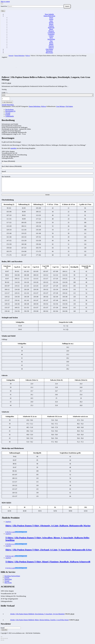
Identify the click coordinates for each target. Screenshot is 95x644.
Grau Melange (60, 106)
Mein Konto (49, 53)
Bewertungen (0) (10, 111)
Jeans (51, 21)
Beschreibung (9, 110)
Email (3, 631)
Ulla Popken (49, 49)
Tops (51, 41)
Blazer (51, 29)
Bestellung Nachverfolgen (12, 579)
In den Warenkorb (7, 102)
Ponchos (51, 46)
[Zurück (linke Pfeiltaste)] (1, 643)
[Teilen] (3, 641)
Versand (8, 113)
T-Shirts (51, 36)
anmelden (13, 148)
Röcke (51, 43)
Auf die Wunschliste (8, 105)
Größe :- (5, 93)
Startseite (11, 56)
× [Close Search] (2, 3)
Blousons (51, 31)
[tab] (49, 110)
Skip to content (5, 2)
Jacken (51, 19)
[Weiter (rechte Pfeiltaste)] (3, 643)
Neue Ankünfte (49, 14)
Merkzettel (49, 51)
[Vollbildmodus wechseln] (5, 641)
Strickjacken (51, 39)
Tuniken (51, 26)
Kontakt (8, 115)
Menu (3, 11)
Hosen (51, 18)
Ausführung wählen (21, 535)
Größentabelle (10, 116)
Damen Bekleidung (49, 16)
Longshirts (51, 34)
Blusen (51, 24)
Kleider (51, 23)
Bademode (51, 28)
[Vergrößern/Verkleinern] (7, 641)
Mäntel (51, 44)
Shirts (51, 38)
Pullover (51, 48)
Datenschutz (8, 582)
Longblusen (51, 33)
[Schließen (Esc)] (1, 641)
